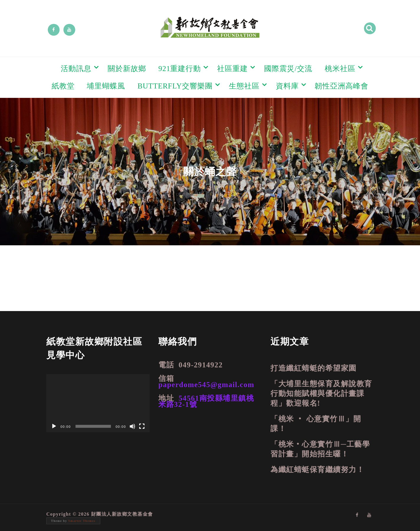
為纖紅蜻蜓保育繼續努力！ (317, 470)
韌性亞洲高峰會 (342, 86)
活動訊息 (76, 69)
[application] (98, 403)
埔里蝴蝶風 (106, 86)
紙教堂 (63, 86)
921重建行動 (180, 69)
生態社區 (244, 86)
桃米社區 (340, 69)
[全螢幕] (142, 426)
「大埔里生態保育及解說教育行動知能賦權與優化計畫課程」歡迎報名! (321, 393)
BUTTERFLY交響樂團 (175, 86)
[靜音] (132, 426)
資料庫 (287, 86)
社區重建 (232, 69)
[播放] (54, 426)
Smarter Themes (82, 521)
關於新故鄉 (127, 69)
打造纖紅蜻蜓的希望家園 (314, 368)
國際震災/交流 (288, 69)
